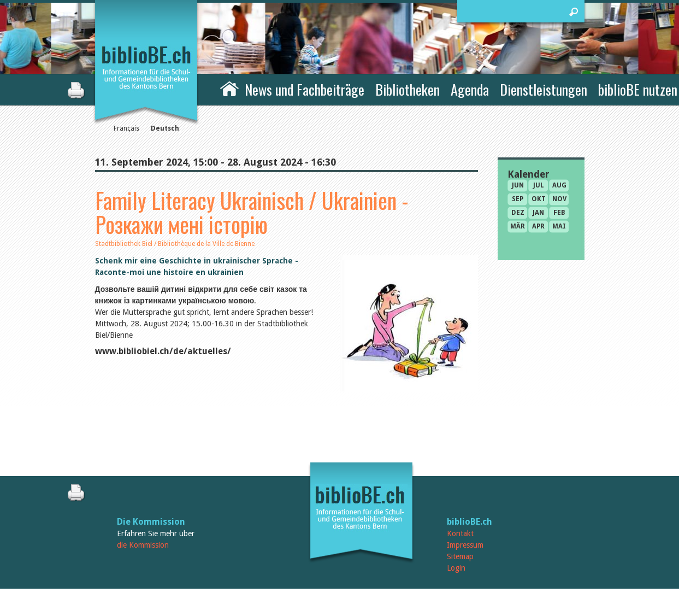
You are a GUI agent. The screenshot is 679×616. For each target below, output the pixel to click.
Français (126, 128)
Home (229, 88)
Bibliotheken (408, 89)
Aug (559, 185)
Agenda (470, 89)
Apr (538, 226)
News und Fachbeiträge (305, 89)
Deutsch (165, 128)
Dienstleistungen (544, 89)
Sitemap (460, 556)
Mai (559, 226)
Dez (518, 213)
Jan (538, 213)
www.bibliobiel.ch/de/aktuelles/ (163, 351)
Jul (539, 185)
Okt (539, 199)
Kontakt (460, 533)
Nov (559, 199)
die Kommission (143, 545)
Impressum (465, 545)
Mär (518, 226)
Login (456, 568)
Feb (559, 213)
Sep (518, 199)
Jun (518, 185)
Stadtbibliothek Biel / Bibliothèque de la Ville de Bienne (175, 244)
